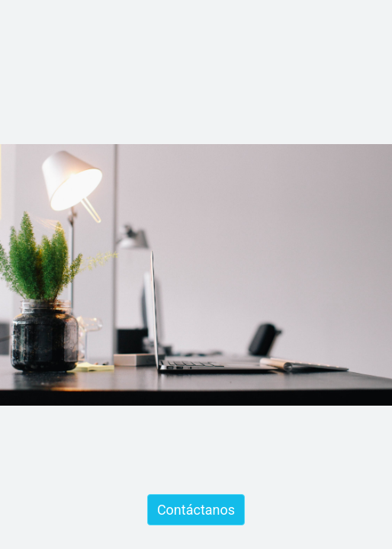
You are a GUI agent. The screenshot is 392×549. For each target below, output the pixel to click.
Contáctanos (196, 510)
